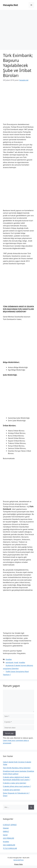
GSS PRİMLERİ (8, 838)
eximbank (9, 662)
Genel (5, 835)
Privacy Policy (18, 864)
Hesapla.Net (11, 5)
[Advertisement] (18, 31)
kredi (16, 662)
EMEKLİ (6, 831)
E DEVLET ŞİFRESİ (10, 825)
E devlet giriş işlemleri (11, 790)
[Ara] (31, 807)
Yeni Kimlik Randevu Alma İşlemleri (17, 768)
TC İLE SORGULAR (10, 848)
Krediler (9, 659)
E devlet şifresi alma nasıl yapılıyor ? (17, 786)
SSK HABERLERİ (9, 845)
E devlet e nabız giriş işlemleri (15, 783)
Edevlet (6, 828)
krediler (22, 662)
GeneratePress (18, 860)
